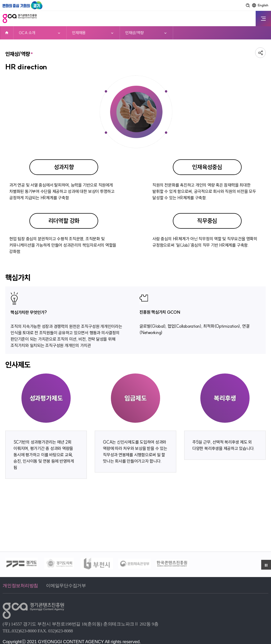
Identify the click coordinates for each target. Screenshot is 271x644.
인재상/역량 (134, 33)
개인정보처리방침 (20, 586)
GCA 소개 (27, 33)
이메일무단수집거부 (66, 586)
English (263, 5)
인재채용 (79, 33)
